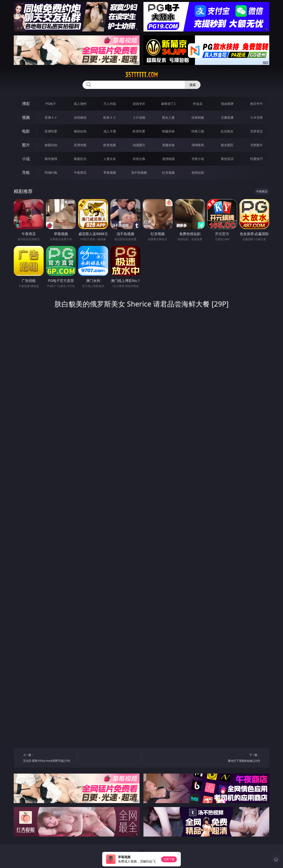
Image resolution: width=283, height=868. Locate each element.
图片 (26, 145)
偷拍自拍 (80, 131)
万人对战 (110, 104)
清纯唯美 (198, 145)
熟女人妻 (168, 117)
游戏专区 (139, 104)
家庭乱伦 (80, 159)
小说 (26, 159)
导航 (26, 172)
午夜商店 (80, 173)
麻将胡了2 (168, 104)
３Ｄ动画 (139, 117)
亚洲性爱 (51, 131)
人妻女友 (110, 159)
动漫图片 (139, 145)
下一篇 (234, 758)
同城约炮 (51, 173)
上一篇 (49, 758)
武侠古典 (139, 159)
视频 (26, 117)
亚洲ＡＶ (51, 117)
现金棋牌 (227, 104)
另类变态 (256, 131)
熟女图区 (227, 145)
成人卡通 (110, 131)
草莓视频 (110, 173)
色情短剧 (198, 173)
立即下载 (169, 859)
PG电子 (51, 104)
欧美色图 (110, 145)
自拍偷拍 (80, 117)
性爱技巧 (256, 159)
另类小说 (198, 159)
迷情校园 (168, 159)
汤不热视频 (139, 173)
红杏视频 (168, 173)
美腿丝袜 (168, 145)
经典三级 (198, 131)
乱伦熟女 (227, 131)
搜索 (193, 85)
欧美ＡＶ (110, 117)
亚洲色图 (80, 145)
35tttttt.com (141, 75)
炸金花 (198, 104)
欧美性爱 (139, 131)
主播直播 (227, 117)
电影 (26, 131)
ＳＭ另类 (256, 117)
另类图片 (256, 145)
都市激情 (51, 159)
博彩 (26, 104)
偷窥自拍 (51, 145)
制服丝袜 (168, 131)
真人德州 (80, 104)
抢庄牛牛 (256, 104)
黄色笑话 (227, 159)
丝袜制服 (198, 117)
